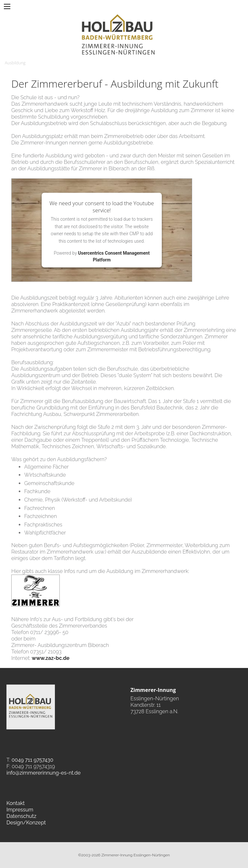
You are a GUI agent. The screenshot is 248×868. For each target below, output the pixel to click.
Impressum (20, 810)
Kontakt (15, 803)
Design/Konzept (26, 823)
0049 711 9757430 (32, 760)
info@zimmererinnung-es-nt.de (44, 773)
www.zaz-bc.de (51, 658)
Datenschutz (21, 816)
